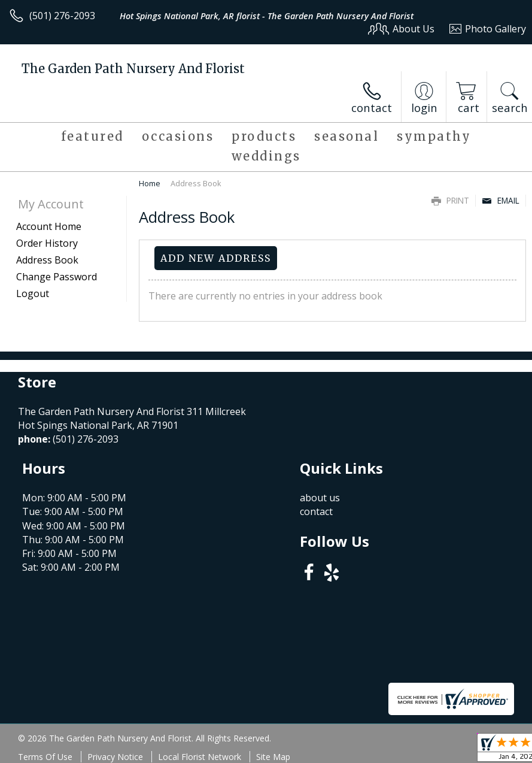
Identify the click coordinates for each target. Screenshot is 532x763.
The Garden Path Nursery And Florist (133, 69)
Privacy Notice (115, 757)
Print (450, 200)
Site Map (273, 757)
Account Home (49, 226)
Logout (33, 293)
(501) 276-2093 (62, 16)
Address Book (47, 260)
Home (150, 183)
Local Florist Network (200, 757)
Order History (47, 243)
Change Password (57, 277)
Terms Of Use (45, 757)
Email (501, 200)
